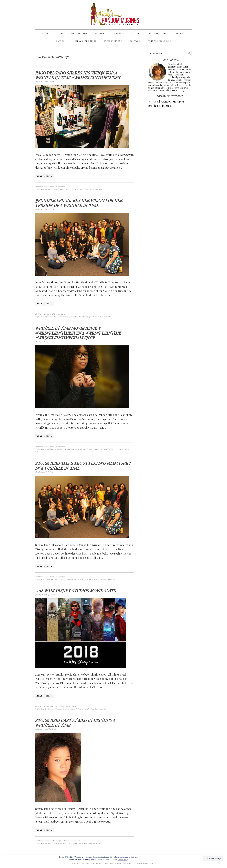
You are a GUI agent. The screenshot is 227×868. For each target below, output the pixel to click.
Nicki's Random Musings (113, 15)
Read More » (44, 176)
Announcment (49, 841)
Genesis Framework (124, 864)
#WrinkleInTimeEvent (71, 449)
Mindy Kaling (83, 317)
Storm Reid (111, 579)
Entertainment (71, 706)
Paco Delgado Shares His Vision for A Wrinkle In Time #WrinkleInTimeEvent (78, 75)
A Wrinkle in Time (51, 189)
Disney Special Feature (57, 706)
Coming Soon (59, 841)
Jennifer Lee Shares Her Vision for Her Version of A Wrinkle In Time (79, 203)
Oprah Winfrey (74, 189)
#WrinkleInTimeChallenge (54, 449)
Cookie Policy (123, 859)
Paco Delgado (85, 189)
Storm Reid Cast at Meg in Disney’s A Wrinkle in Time (75, 723)
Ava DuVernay (63, 189)
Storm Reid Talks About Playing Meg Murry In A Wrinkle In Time (83, 466)
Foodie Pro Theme (100, 864)
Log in (154, 864)
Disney (47, 187)
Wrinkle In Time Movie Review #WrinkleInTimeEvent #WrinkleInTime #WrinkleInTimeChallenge (78, 333)
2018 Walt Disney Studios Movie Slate (76, 591)
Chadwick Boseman (62, 709)
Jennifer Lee (73, 317)
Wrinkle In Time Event (57, 187)
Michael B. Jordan (76, 709)
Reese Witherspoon (97, 189)
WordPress (143, 864)
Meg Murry (89, 579)
